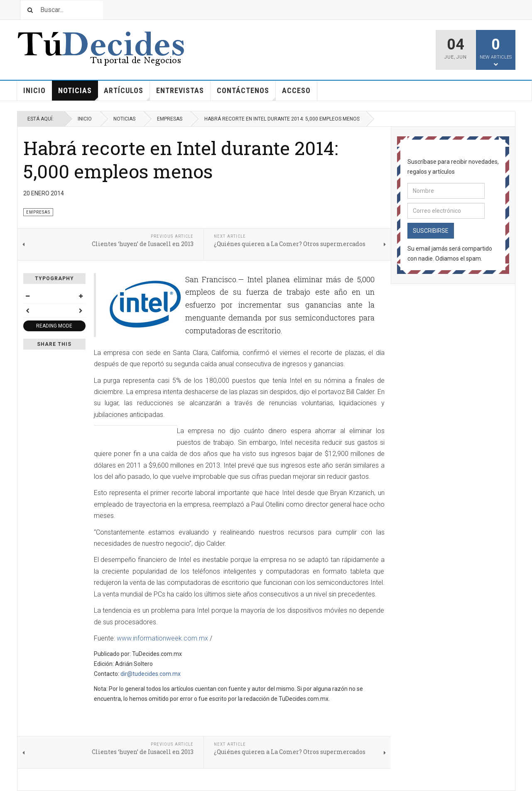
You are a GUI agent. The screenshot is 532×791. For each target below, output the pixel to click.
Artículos (127, 93)
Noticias (78, 93)
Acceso (296, 90)
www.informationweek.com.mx (162, 638)
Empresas (170, 119)
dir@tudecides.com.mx (151, 674)
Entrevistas (180, 90)
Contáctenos (246, 93)
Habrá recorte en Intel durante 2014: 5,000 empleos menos (181, 159)
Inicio (34, 90)
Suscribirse (431, 231)
